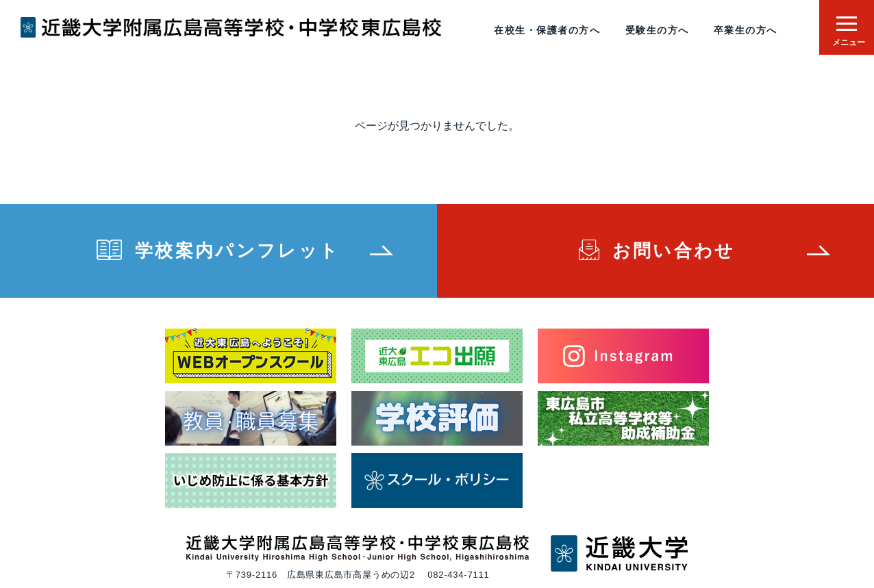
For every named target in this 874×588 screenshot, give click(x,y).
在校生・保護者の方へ (547, 30)
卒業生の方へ (746, 30)
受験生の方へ (657, 30)
